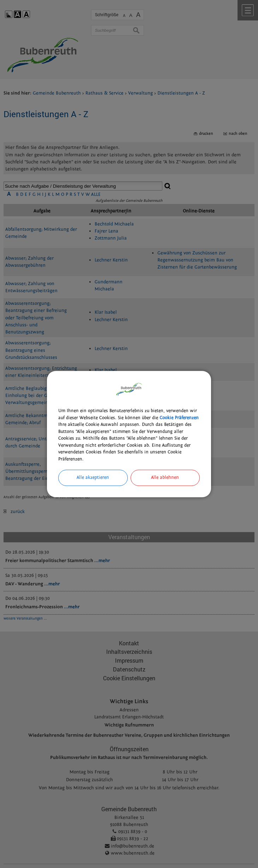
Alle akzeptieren (93, 477)
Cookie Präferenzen (179, 418)
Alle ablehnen (165, 477)
